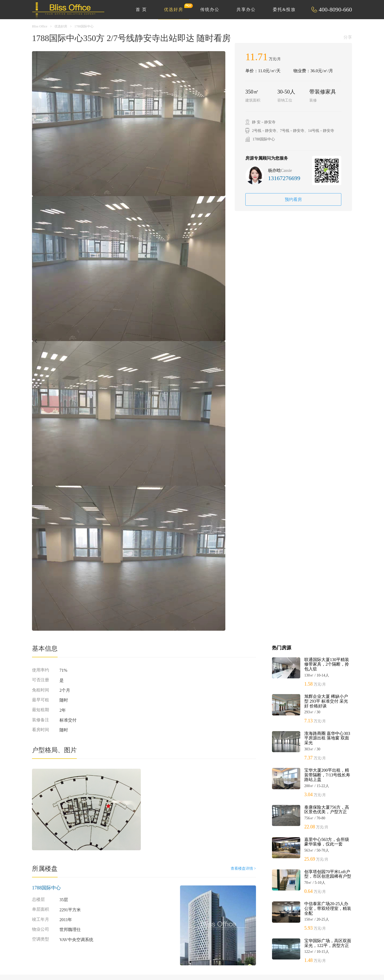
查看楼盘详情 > (243, 868)
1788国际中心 (84, 26)
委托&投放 (284, 9)
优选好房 (177, 7)
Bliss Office (40, 26)
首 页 (141, 9)
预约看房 (293, 199)
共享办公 (246, 9)
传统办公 (210, 9)
